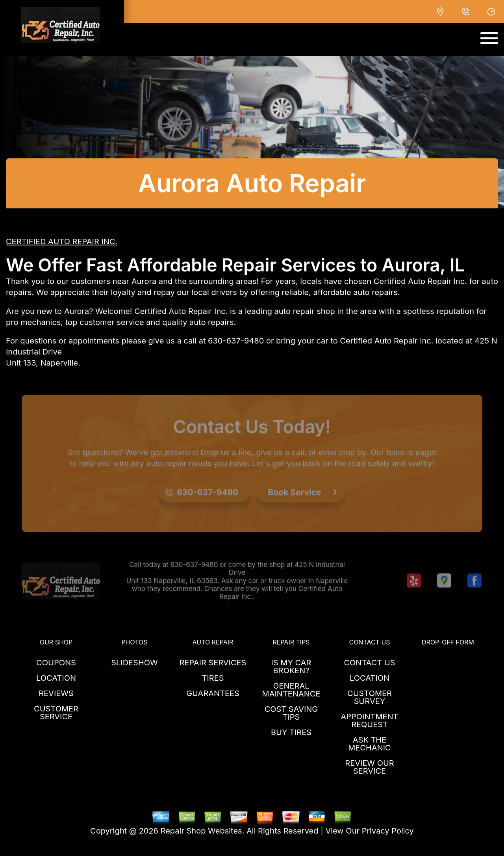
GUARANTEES (213, 693)
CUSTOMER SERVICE (56, 713)
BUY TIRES (291, 732)
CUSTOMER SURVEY (370, 697)
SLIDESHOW (134, 663)
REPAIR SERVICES (213, 663)
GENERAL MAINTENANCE (291, 690)
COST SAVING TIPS (291, 713)
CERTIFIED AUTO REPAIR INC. (62, 241)
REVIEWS (56, 693)
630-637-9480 (236, 341)
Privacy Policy (388, 831)
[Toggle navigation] (489, 38)
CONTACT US (369, 663)
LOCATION (56, 678)
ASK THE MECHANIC (369, 744)
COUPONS (56, 663)
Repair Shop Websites (201, 831)
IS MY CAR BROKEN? (291, 667)
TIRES (213, 678)
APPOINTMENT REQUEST (369, 720)
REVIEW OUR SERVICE (369, 767)
